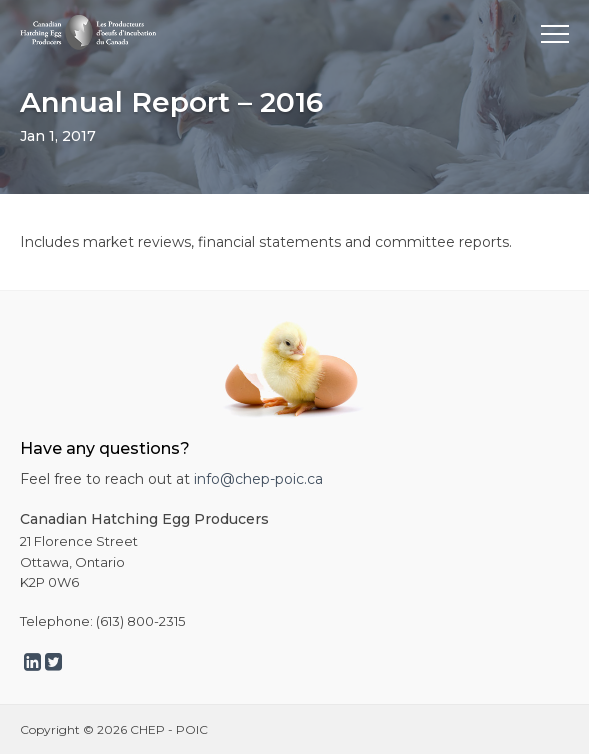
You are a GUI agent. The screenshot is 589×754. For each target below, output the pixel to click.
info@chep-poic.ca (258, 479)
